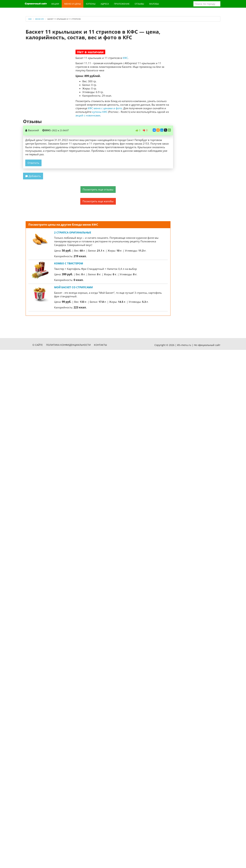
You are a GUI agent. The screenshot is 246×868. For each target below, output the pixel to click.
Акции (55, 4)
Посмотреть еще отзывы (98, 189)
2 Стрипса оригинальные (73, 232)
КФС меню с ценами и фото (105, 108)
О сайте (38, 345)
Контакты (100, 345)
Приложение (122, 4)
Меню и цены (73, 4)
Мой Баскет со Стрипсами (73, 287)
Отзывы (139, 4)
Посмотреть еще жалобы (98, 201)
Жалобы (154, 4)
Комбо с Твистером (69, 263)
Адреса (105, 4)
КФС (125, 58)
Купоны (91, 4)
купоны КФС (100, 112)
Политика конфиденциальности (68, 345)
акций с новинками (88, 115)
